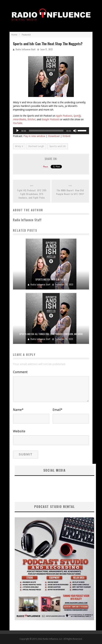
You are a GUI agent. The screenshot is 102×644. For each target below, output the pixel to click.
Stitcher (31, 119)
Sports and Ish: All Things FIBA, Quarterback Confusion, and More (51, 334)
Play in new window (34, 136)
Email (57, 410)
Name (18, 410)
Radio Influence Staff (26, 49)
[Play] (17, 131)
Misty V (19, 146)
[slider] (46, 131)
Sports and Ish (58, 146)
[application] (51, 131)
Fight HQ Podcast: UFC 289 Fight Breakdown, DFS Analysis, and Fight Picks (32, 194)
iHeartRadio (20, 119)
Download (54, 136)
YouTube (18, 123)
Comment (20, 372)
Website (19, 431)
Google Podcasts (51, 119)
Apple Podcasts (64, 116)
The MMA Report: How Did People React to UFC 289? (70, 192)
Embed (66, 136)
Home (14, 35)
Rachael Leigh (36, 146)
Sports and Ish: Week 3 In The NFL (51, 279)
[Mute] (75, 131)
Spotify (77, 116)
